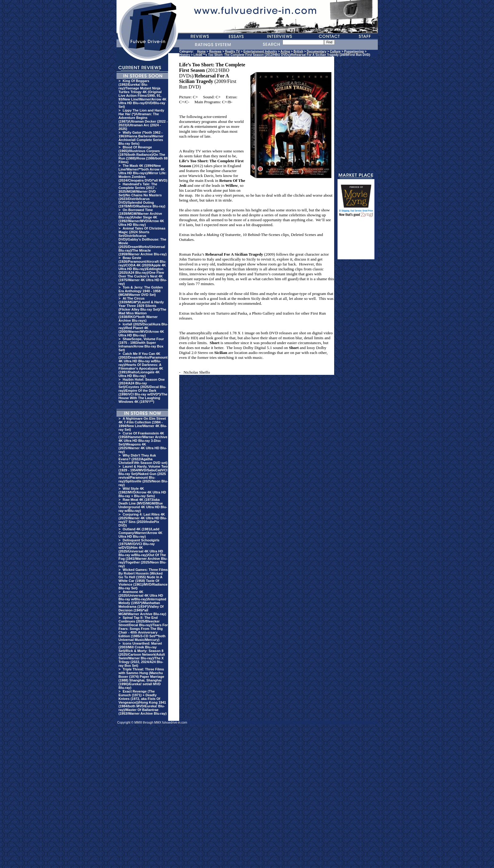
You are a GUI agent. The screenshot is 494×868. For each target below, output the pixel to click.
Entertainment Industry (260, 51)
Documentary (317, 51)
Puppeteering (354, 51)
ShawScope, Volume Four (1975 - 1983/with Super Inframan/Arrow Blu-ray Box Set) (141, 344)
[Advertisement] (356, 241)
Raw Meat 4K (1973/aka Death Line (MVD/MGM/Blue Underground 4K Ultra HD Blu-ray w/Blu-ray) (143, 505)
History (185, 55)
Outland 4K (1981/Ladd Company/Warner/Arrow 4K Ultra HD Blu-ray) (141, 533)
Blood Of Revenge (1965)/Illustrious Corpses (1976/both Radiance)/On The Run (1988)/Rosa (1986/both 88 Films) (143, 155)
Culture (335, 51)
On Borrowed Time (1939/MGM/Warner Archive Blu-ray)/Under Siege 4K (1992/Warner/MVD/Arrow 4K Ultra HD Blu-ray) (141, 217)
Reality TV (232, 51)
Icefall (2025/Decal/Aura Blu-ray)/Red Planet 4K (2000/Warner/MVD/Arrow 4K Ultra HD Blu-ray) (143, 330)
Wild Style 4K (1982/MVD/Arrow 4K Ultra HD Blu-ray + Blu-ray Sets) (142, 492)
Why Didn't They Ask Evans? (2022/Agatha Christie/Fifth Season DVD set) (143, 459)
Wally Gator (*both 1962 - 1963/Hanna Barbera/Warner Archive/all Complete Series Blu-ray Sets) (141, 138)
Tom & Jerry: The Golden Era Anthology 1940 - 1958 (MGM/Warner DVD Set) (141, 291)
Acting (285, 51)
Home (201, 51)
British (298, 51)
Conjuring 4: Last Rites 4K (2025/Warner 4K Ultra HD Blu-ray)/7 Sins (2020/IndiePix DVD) (143, 520)
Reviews (215, 51)
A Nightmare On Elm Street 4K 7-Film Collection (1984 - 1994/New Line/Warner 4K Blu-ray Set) (143, 424)
